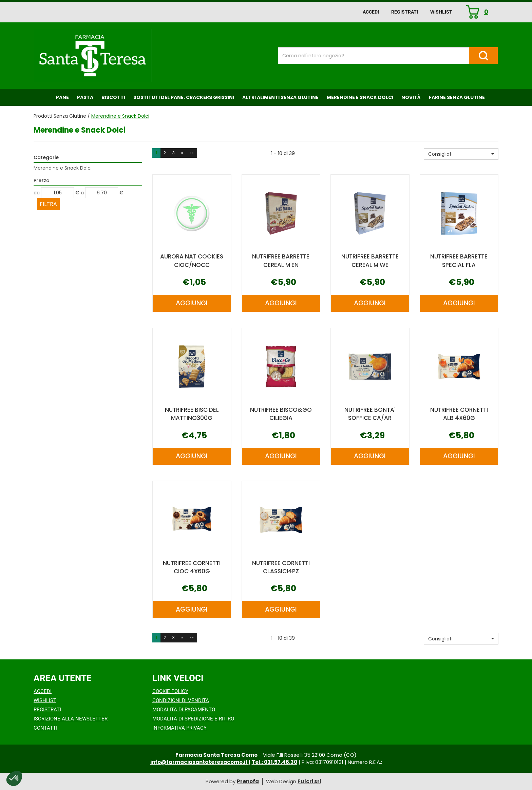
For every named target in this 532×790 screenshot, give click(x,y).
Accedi (371, 12)
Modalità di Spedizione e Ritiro (193, 719)
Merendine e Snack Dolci (360, 97)
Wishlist (441, 12)
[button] (461, 154)
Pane (62, 97)
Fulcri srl (309, 781)
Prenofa (248, 781)
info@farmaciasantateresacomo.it (199, 762)
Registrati (405, 12)
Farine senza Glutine (457, 97)
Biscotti (113, 97)
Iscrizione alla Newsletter (71, 719)
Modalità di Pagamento (184, 710)
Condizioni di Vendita (181, 700)
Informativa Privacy (179, 728)
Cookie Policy (170, 691)
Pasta (85, 97)
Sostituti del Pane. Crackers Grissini (184, 97)
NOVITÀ (411, 97)
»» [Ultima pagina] (192, 153)
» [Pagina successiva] (182, 153)
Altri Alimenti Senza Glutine (280, 97)
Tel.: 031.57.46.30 (274, 762)
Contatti (45, 728)
